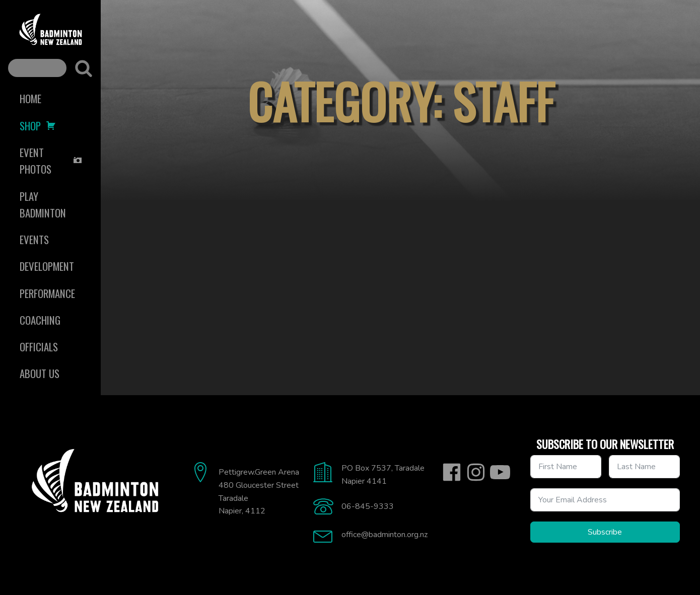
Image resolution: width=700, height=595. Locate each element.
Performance (47, 293)
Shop (38, 126)
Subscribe (605, 532)
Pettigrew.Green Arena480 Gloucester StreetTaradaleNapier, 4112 (259, 492)
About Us (40, 373)
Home (30, 98)
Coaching (40, 320)
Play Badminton (43, 204)
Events (34, 239)
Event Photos (51, 161)
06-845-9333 (368, 506)
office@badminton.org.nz (384, 535)
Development (47, 266)
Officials (39, 347)
